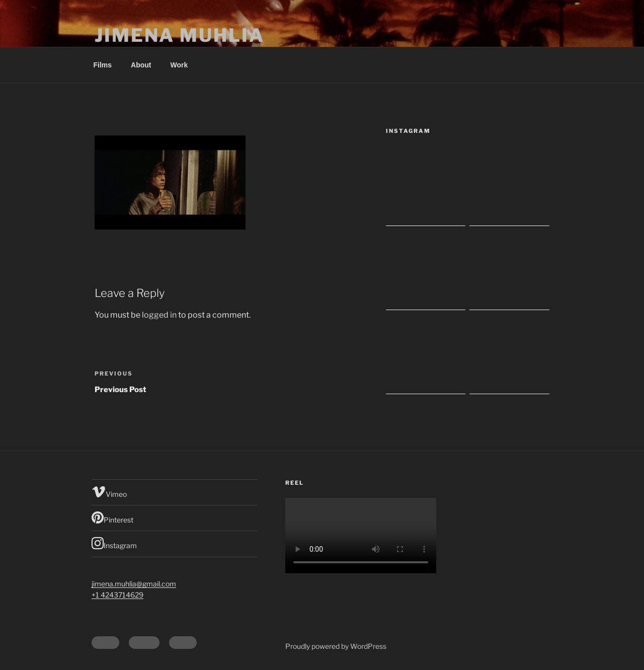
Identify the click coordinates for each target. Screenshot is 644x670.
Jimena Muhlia (179, 35)
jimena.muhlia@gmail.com (134, 584)
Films (103, 65)
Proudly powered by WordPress (336, 646)
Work (179, 65)
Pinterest (112, 517)
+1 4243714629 (117, 595)
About (141, 65)
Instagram (114, 543)
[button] (170, 182)
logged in (159, 315)
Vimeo (109, 492)
